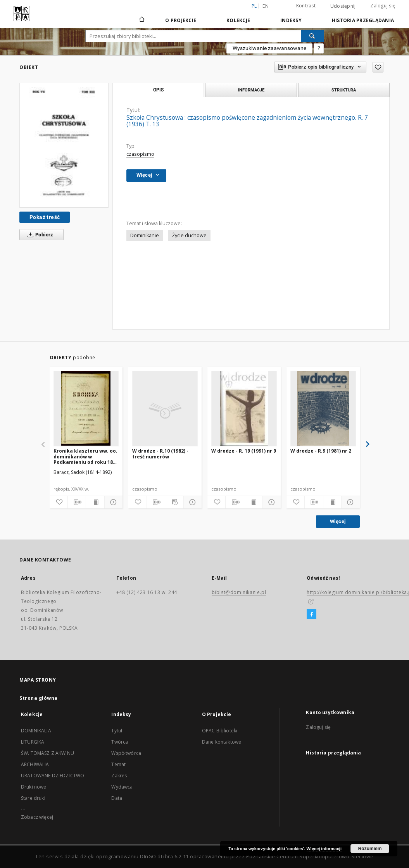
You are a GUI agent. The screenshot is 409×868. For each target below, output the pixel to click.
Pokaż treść (45, 217)
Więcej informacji (324, 849)
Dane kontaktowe (222, 742)
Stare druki (33, 798)
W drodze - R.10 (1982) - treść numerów (160, 454)
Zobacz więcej (37, 817)
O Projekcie (181, 20)
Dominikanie (145, 235)
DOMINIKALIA (36, 731)
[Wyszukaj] (312, 36)
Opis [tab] (158, 90)
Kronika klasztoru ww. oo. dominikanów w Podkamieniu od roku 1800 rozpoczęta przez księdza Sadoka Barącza (86, 456)
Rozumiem (370, 849)
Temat (118, 764)
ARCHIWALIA (35, 764)
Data (117, 798)
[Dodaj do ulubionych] (378, 67)
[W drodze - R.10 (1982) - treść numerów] (165, 408)
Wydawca (122, 787)
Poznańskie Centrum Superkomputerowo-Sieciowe (310, 857)
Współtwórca (126, 753)
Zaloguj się (383, 6)
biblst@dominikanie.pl (239, 592)
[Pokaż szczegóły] (112, 502)
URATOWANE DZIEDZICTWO (53, 776)
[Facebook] (311, 615)
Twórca (120, 742)
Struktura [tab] (344, 90)
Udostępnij (343, 6)
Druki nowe (34, 787)
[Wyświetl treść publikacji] (95, 502)
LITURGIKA (33, 742)
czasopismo (140, 154)
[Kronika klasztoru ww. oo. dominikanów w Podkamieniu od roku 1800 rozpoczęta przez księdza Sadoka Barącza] (86, 408)
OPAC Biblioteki (220, 731)
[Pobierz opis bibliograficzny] (77, 502)
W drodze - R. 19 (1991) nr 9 (244, 451)
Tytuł (117, 731)
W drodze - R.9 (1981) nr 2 (321, 451)
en (266, 6)
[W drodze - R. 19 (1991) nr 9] (244, 408)
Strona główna (39, 698)
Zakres (119, 776)
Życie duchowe (189, 235)
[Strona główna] (141, 20)
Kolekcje (238, 20)
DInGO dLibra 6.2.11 (164, 857)
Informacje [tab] (251, 90)
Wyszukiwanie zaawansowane (269, 48)
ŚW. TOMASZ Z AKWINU (47, 753)
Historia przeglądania (363, 20)
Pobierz (39, 235)
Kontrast (306, 6)
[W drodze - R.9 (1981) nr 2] (323, 408)
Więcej (338, 521)
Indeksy (291, 20)
